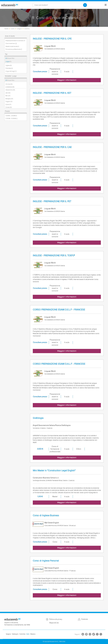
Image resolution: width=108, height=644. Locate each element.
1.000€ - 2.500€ (11, 116)
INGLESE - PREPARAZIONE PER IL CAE (52, 147)
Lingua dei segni (11, 71)
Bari (8, 96)
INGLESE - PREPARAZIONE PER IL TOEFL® (54, 256)
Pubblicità (85, 619)
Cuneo (9, 107)
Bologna (9, 99)
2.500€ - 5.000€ (11, 119)
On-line (9, 84)
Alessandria (10, 90)
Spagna (8, 634)
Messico (33, 634)
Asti (8, 93)
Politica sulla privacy (56, 619)
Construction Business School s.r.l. (46, 478)
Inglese (9, 65)
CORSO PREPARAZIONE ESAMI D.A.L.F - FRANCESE (59, 364)
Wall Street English (52, 523)
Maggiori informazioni (67, 80)
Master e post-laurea (12, 46)
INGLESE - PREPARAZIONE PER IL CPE (52, 39)
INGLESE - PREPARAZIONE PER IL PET (52, 201)
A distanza (10, 87)
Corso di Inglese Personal (46, 561)
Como (8, 104)
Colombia (22, 634)
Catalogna (15, 634)
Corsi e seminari (11, 43)
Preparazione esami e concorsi (15, 41)
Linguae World (50, 46)
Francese (9, 68)
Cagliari (9, 102)
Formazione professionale (14, 49)
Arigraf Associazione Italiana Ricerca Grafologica (52, 425)
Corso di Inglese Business (46, 516)
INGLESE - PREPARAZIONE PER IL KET (52, 93)
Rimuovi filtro (10, 58)
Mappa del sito (54, 623)
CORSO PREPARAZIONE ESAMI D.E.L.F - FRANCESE (59, 310)
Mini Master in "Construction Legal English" (54, 471)
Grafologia (38, 418)
